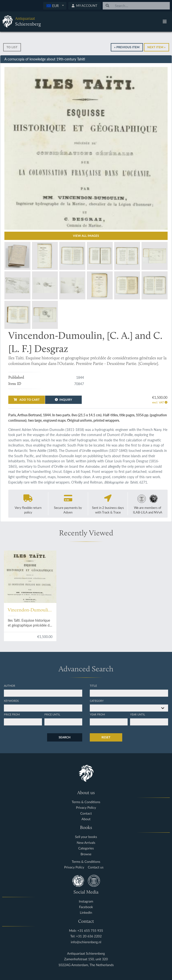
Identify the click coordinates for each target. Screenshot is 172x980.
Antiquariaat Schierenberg (86, 954)
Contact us (96, 867)
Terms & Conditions (86, 802)
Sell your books (86, 837)
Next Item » (157, 47)
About (86, 819)
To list (12, 47)
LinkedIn (86, 913)
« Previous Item (127, 47)
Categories (86, 848)
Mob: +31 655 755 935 (86, 931)
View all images (86, 236)
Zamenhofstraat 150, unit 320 (86, 959)
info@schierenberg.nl (86, 942)
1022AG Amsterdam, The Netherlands (86, 965)
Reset (106, 737)
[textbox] (55, 6)
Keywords (11, 701)
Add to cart (27, 400)
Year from (97, 714)
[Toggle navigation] (165, 21)
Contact (86, 813)
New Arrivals (86, 843)
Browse (86, 854)
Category (97, 701)
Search (65, 737)
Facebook (86, 907)
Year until (138, 714)
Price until (52, 714)
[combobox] (55, 6)
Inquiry (64, 400)
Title (93, 685)
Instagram (86, 901)
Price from (12, 714)
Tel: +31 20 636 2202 (86, 936)
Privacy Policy (86, 808)
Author (10, 685)
